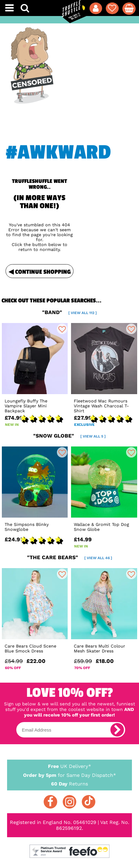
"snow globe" (69, 436)
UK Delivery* (70, 766)
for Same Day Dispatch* (70, 774)
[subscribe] (117, 730)
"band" (69, 312)
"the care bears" (70, 557)
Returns (70, 783)
